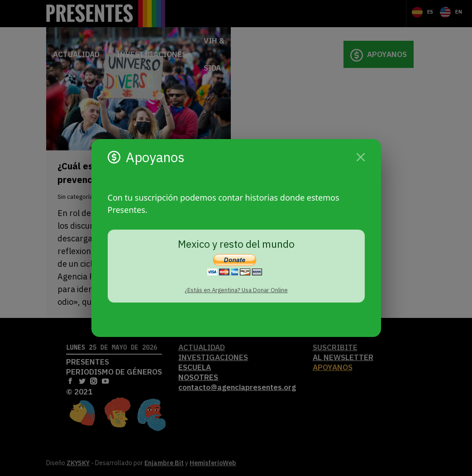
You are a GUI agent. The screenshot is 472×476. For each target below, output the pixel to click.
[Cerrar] (361, 157)
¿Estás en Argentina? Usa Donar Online (236, 290)
